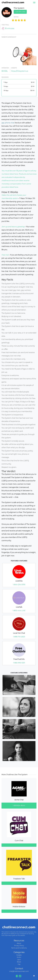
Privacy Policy (19, 946)
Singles (19, 955)
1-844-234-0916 (19, 585)
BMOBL (5, 71)
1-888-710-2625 (19, 637)
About (19, 943)
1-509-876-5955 (20, 12)
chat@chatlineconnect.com (19, 971)
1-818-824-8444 (19, 806)
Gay (19, 964)
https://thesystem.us (20, 71)
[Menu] (34, 3)
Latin (19, 960)
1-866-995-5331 (19, 663)
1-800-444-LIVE (19, 611)
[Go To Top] (34, 976)
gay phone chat (8, 123)
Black (19, 962)
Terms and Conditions (19, 948)
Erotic (19, 957)
